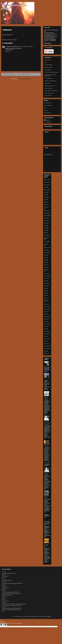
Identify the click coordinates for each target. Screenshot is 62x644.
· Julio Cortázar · (48, 83)
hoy (3, 591)
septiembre (46, 207)
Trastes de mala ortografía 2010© (10, 610)
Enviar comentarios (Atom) (24, 79)
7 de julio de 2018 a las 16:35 (25, 46)
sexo (3, 602)
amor (3, 579)
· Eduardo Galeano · (49, 88)
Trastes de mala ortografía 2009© (11, 608)
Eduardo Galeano (48, 105)
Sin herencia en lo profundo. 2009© (11, 605)
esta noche (5, 588)
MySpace (46, 110)
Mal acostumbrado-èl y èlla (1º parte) (11, 594)
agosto (46, 204)
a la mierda (5, 576)
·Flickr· (46, 62)
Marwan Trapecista (6, 595)
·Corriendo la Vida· (48, 65)
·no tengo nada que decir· (8, 573)
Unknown (47, 120)
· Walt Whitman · (48, 70)
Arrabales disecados (46, 545)
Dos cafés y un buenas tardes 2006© (11, 583)
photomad (4, 601)
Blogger (49, 616)
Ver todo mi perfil (48, 122)
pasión (4, 598)
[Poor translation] (5, 625)
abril (45, 195)
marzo (45, 192)
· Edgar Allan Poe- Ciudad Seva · (51, 91)
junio (45, 200)
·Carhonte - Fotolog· (48, 67)
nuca (3, 596)
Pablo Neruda (47, 113)
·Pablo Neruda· (48, 60)
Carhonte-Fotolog (48, 103)
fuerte (3, 589)
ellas (3, 585)
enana (3, 586)
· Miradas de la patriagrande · (51, 81)
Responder (8, 51)
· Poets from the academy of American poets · (50, 75)
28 (3, 575)
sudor (3, 607)
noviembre (46, 182)
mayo (45, 197)
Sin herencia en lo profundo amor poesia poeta (13, 604)
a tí (3, 578)
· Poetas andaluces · (48, 78)
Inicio (16, 74)
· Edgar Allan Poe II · (49, 93)
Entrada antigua (35, 74)
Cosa (3, 582)
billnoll (35, 616)
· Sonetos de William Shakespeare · (52, 72)
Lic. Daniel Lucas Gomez (11, 46)
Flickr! (46, 108)
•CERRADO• (47, 463)
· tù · (3, 572)
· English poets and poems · (50, 86)
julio (45, 202)
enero (45, 187)
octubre (46, 180)
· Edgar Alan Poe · (48, 96)
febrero (46, 190)
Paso (3, 599)
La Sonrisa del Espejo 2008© (10, 592)
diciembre (46, 185)
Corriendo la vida (6, 580)
